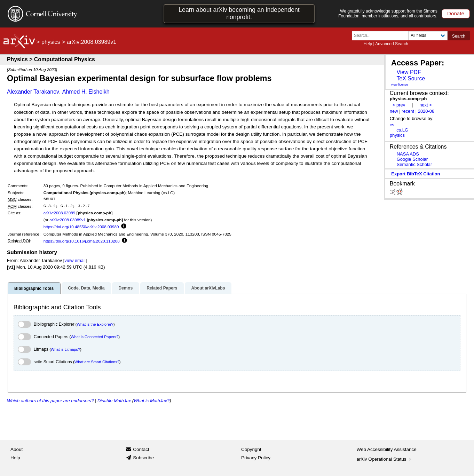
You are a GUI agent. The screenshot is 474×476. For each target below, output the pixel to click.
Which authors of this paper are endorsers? (50, 401)
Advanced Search (392, 44)
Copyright (251, 449)
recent (408, 111)
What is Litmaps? (65, 349)
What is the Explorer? (95, 324)
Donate (456, 13)
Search (459, 36)
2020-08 (426, 111)
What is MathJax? (152, 401)
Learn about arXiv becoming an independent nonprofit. (239, 13)
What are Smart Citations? (97, 362)
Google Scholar (412, 159)
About (17, 449)
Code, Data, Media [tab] (86, 288)
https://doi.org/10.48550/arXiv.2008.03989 (81, 227)
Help (368, 44)
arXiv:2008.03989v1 (68, 220)
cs (392, 125)
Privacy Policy (256, 458)
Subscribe (143, 458)
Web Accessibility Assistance (387, 449)
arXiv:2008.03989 (60, 213)
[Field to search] (428, 36)
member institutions (380, 16)
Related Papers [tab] (162, 288)
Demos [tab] (125, 288)
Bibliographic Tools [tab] (34, 288)
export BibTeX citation (416, 174)
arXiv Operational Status (385, 459)
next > (426, 105)
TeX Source (411, 78)
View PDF (409, 72)
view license (400, 85)
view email (75, 260)
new (394, 111)
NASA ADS (408, 154)
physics (51, 42)
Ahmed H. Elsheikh (86, 92)
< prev (399, 105)
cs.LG (402, 130)
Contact (141, 449)
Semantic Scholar (414, 164)
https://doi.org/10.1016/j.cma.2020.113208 (82, 241)
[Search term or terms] (382, 36)
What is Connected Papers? (94, 337)
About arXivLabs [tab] (208, 288)
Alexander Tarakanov (33, 92)
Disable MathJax (114, 401)
